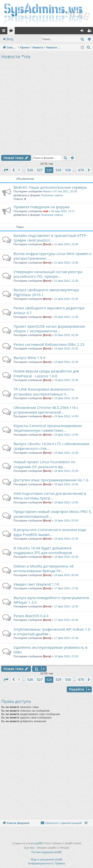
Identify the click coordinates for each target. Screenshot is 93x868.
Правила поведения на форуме (42, 207)
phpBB (38, 843)
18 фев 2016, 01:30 (66, 539)
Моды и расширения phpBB (46, 860)
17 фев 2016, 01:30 (66, 638)
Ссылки (5, 32)
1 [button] (19, 170)
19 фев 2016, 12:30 (66, 453)
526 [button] (30, 170)
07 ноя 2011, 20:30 (65, 191)
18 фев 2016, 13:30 (66, 502)
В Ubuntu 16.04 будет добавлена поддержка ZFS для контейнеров (43, 550)
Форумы (12, 32)
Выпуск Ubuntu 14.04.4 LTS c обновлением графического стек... (51, 446)
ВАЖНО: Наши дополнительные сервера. (51, 187)
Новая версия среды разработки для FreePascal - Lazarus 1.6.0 (46, 373)
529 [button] (58, 170)
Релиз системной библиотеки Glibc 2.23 (49, 344)
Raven (47, 191)
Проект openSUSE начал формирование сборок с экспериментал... (49, 329)
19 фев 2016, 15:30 (66, 380)
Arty (32, 848)
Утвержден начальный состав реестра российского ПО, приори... (48, 274)
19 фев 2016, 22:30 (66, 362)
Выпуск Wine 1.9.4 (29, 358)
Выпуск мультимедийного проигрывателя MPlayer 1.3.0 (51, 600)
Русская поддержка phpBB (46, 852)
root (46, 211)
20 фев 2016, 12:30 (66, 317)
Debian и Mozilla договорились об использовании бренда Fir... (44, 568)
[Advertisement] (46, 107)
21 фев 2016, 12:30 (66, 281)
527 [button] (40, 170)
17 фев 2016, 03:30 (66, 620)
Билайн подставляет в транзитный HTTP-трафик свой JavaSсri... (50, 238)
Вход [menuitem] (83, 32)
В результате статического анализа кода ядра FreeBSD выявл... (50, 532)
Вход (10, 39)
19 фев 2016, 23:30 (66, 348)
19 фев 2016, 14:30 (66, 416)
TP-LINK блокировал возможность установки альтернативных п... (44, 391)
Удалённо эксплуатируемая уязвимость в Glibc (50, 650)
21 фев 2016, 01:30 (66, 299)
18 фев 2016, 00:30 (66, 575)
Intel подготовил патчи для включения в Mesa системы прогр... (50, 496)
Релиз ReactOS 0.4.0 (31, 616)
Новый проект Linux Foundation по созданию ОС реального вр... (44, 464)
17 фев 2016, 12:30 (66, 606)
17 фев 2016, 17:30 (66, 588)
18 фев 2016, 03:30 (66, 521)
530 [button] (68, 170)
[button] (6, 170)
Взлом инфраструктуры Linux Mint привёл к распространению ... (52, 256)
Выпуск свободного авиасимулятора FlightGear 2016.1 (46, 292)
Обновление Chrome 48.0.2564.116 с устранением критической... (46, 410)
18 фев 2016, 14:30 (66, 484)
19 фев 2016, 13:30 (66, 435)
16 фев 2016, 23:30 (66, 656)
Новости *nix (16, 57)
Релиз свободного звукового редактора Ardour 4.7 (49, 310)
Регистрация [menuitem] (90, 32)
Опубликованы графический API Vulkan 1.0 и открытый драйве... (52, 631)
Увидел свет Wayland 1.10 (36, 584)
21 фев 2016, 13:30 (66, 263)
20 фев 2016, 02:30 (66, 335)
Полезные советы (52, 195)
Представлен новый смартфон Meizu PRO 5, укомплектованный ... (53, 514)
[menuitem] (89, 47)
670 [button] (81, 170)
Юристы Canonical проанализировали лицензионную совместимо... (48, 428)
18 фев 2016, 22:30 (66, 471)
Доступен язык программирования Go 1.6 (51, 480)
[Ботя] (47, 244)
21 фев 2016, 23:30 (66, 244)
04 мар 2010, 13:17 (63, 211)
